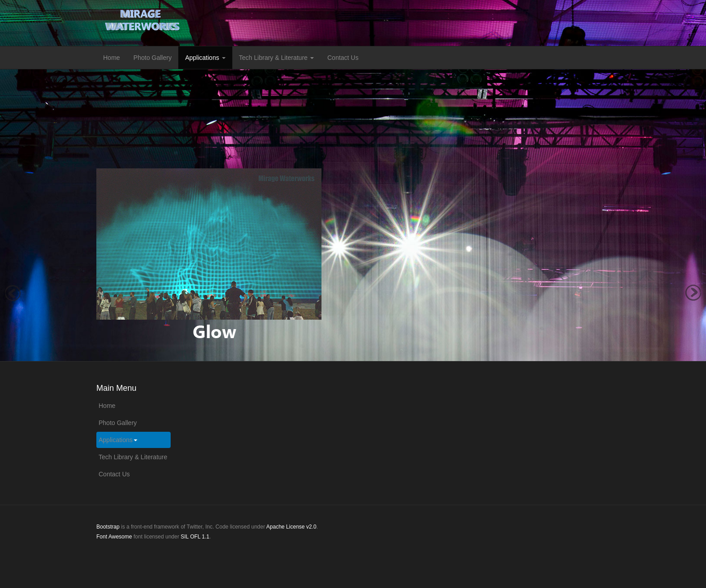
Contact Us (343, 58)
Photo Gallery (152, 58)
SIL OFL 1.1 (195, 537)
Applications (205, 58)
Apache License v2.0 (291, 527)
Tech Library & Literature (276, 58)
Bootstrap (108, 527)
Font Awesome (114, 537)
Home (111, 58)
